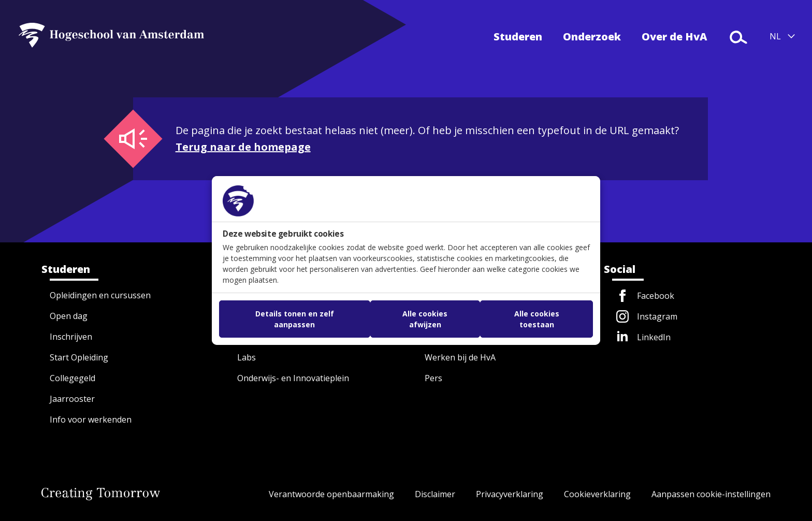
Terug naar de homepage (243, 147)
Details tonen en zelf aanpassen (295, 319)
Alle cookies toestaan (537, 319)
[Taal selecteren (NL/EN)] (782, 36)
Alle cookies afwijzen (425, 319)
